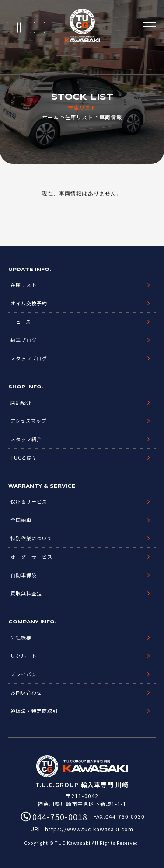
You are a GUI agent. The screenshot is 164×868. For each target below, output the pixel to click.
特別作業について (31, 538)
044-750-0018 (39, 28)
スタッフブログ (29, 358)
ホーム (51, 117)
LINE (26, 28)
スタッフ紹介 (26, 439)
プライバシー (26, 674)
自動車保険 (24, 575)
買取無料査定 (26, 593)
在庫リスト (12, 28)
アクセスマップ (29, 421)
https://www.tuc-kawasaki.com (89, 829)
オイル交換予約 (29, 303)
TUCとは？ (24, 457)
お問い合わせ (26, 692)
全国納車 (21, 520)
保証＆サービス (29, 501)
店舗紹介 (21, 402)
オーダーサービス (31, 557)
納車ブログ (24, 340)
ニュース (21, 322)
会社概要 (21, 637)
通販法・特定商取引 (34, 711)
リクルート (24, 656)
